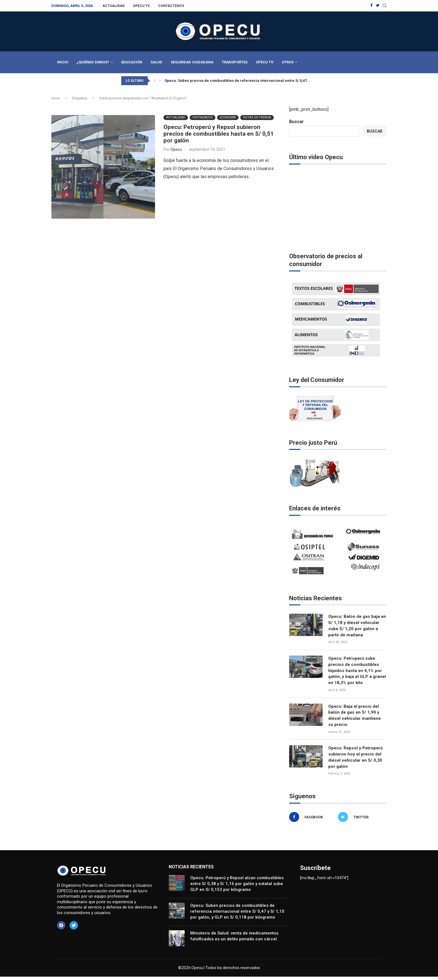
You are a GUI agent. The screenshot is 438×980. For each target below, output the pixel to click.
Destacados (203, 117)
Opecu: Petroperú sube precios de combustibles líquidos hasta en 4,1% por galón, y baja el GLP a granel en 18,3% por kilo (356, 672)
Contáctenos (171, 6)
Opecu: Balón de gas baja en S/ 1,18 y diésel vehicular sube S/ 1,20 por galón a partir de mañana (356, 626)
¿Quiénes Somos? (93, 62)
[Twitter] (378, 6)
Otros (288, 62)
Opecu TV (141, 6)
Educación (132, 62)
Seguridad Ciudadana (192, 62)
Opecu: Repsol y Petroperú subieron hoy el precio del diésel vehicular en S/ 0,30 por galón (357, 760)
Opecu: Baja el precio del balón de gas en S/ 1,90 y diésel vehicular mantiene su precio (355, 718)
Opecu (176, 149)
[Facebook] (372, 6)
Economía (228, 117)
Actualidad (114, 6)
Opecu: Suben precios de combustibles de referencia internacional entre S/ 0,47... (237, 81)
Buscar (297, 122)
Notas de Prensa (257, 117)
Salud (156, 62)
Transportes (235, 62)
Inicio (63, 62)
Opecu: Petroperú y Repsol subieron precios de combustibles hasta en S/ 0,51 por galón (219, 134)
